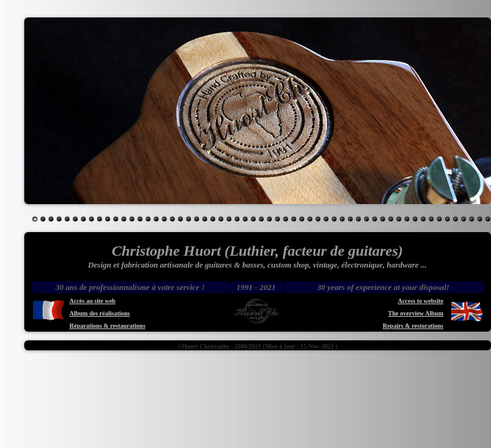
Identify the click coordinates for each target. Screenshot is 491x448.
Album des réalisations (100, 313)
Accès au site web (93, 301)
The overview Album (416, 313)
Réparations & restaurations (108, 326)
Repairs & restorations (413, 326)
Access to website (420, 301)
